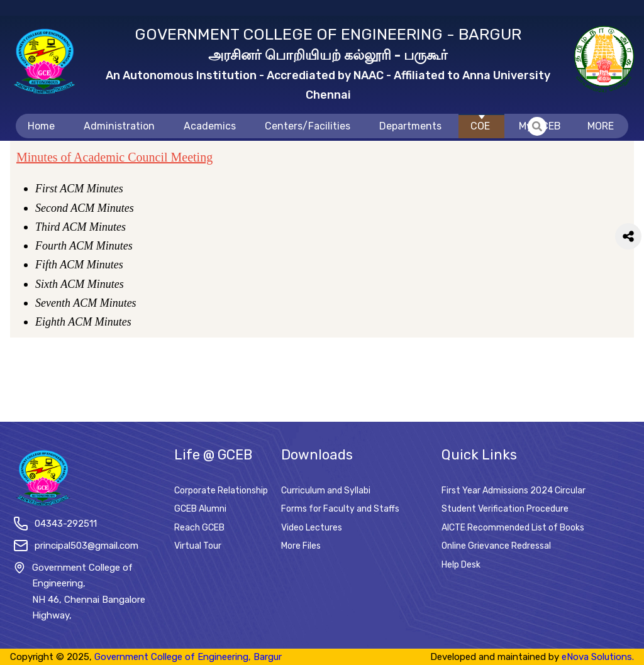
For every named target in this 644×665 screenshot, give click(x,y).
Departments (410, 126)
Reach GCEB (199, 528)
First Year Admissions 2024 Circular (514, 491)
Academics (210, 126)
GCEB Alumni (200, 509)
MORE (601, 126)
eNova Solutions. (598, 657)
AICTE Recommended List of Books (513, 528)
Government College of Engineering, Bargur (188, 657)
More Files (301, 546)
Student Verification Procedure (505, 509)
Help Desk (461, 565)
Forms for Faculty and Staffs (340, 509)
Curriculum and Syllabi (326, 491)
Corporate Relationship (221, 491)
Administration (119, 126)
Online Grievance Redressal (496, 546)
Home (41, 126)
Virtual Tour (198, 546)
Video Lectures (312, 528)
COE (480, 126)
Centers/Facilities (308, 126)
